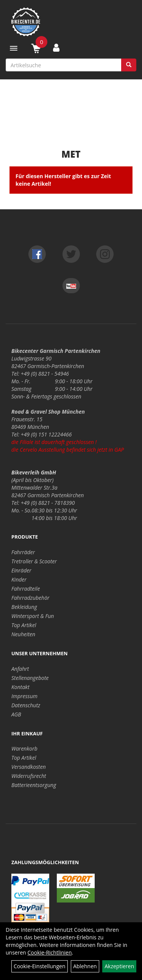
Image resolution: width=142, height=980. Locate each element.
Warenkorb (24, 748)
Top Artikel (24, 625)
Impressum (24, 696)
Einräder (21, 570)
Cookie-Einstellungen (40, 966)
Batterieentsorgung (34, 785)
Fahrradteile (26, 589)
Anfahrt (20, 669)
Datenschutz (26, 705)
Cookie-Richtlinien (50, 952)
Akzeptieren (119, 966)
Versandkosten (29, 767)
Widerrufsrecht (29, 776)
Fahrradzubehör (30, 598)
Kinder (19, 579)
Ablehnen (85, 966)
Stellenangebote (30, 678)
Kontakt (20, 687)
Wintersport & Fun (33, 616)
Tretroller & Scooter (34, 561)
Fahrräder (23, 552)
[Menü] (14, 48)
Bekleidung (24, 607)
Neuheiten (23, 634)
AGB (16, 714)
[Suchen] (129, 65)
